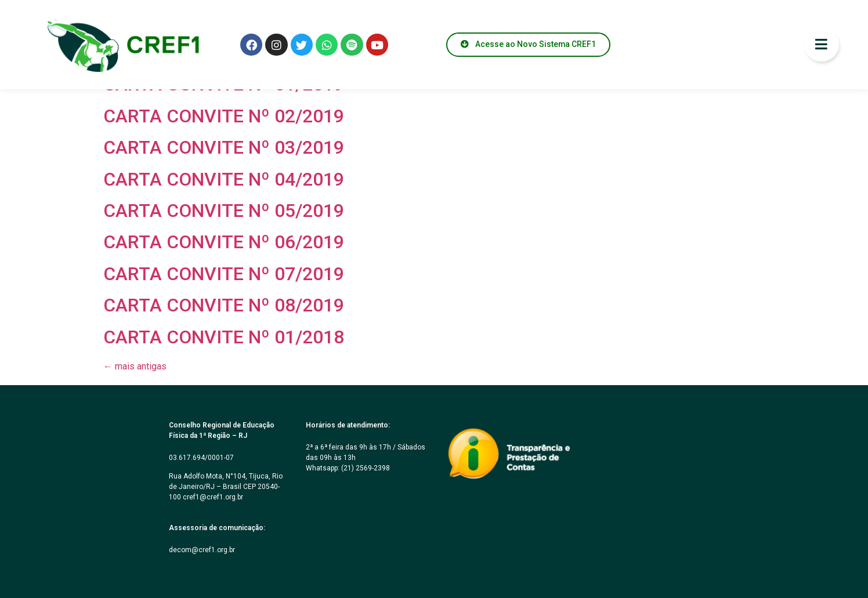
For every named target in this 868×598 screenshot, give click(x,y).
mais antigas (135, 366)
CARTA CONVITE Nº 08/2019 (224, 305)
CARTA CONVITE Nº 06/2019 (224, 242)
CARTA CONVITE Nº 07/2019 (224, 274)
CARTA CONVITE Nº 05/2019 (224, 211)
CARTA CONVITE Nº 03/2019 (224, 147)
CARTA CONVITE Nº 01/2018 (224, 337)
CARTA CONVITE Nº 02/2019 (224, 116)
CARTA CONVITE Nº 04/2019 (224, 179)
